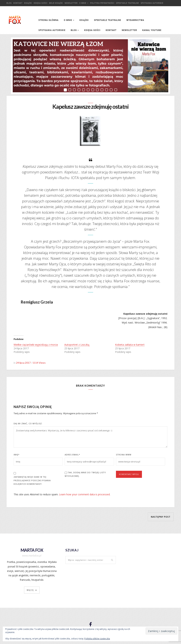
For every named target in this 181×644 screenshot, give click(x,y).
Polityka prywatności (102, 3)
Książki (28, 3)
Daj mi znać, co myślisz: (28, 424)
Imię (17, 455)
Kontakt (18, 3)
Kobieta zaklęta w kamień (130, 345)
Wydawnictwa (135, 20)
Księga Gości (41, 3)
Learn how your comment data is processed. (85, 495)
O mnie (83, 3)
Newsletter (71, 3)
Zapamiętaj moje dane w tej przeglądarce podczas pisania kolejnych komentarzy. (32, 481)
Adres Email (72, 455)
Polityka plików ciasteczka (97, 639)
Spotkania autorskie (152, 3)
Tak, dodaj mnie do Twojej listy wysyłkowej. (85, 475)
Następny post (161, 517)
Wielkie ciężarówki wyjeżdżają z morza (36, 345)
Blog (9, 3)
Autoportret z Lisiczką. (77, 345)
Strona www (124, 455)
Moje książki (56, 3)
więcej (30, 591)
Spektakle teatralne (128, 3)
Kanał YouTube (152, 30)
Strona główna (49, 20)
